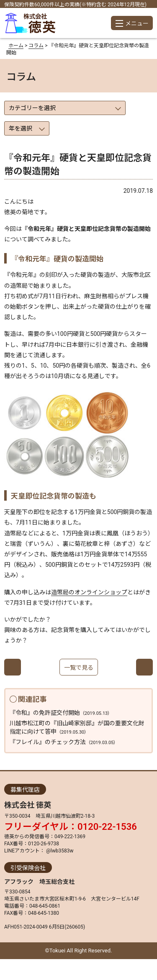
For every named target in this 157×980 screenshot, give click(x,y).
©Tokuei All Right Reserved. (79, 951)
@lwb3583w (59, 851)
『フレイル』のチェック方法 (64, 742)
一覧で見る (79, 668)
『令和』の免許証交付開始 (61, 713)
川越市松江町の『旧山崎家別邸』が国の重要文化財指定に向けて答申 (77, 727)
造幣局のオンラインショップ (89, 592)
